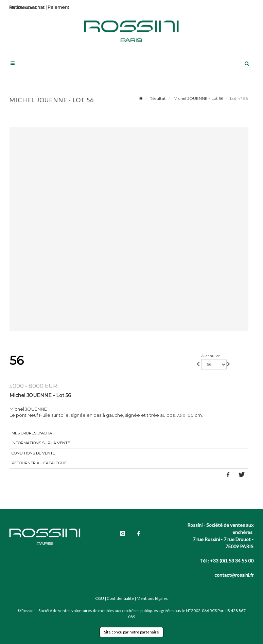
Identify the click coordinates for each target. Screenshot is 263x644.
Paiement (58, 7)
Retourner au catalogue (39, 463)
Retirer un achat (27, 7)
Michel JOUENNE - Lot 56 (198, 98)
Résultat (158, 98)
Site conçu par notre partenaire (131, 632)
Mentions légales (152, 598)
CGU (100, 598)
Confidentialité (120, 598)
